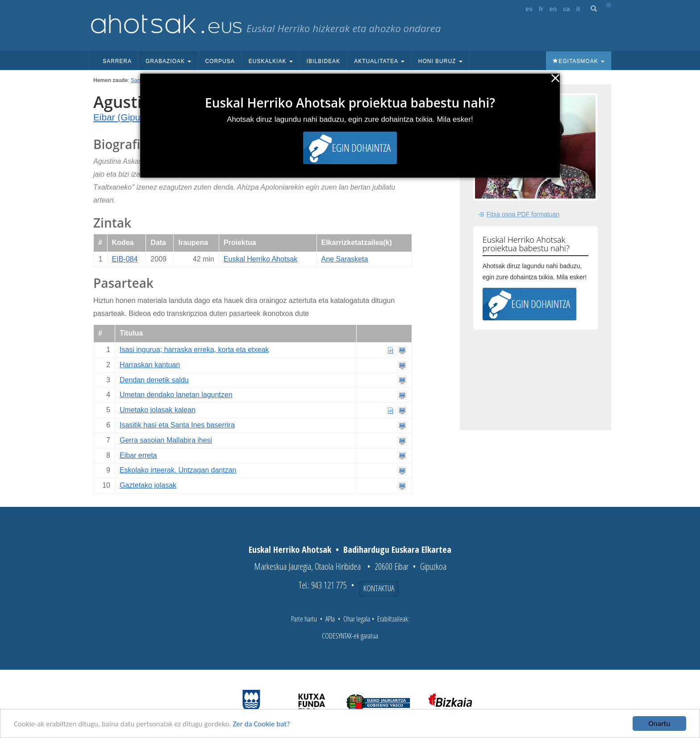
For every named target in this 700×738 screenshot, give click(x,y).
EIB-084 (125, 259)
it (578, 9)
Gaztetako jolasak (148, 485)
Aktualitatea (379, 61)
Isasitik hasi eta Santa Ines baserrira (177, 425)
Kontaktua (379, 588)
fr (541, 9)
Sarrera (117, 61)
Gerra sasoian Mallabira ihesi (166, 440)
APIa (330, 619)
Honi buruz (440, 61)
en (553, 9)
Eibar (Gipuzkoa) (128, 117)
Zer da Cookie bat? (262, 724)
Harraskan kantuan (150, 365)
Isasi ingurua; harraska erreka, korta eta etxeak (194, 350)
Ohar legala (357, 619)
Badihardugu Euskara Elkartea (397, 549)
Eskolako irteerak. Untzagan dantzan (178, 470)
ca (567, 9)
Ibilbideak (323, 61)
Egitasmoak (579, 61)
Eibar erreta (138, 455)
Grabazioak (168, 61)
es (529, 9)
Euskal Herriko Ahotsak (260, 259)
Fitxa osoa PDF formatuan (523, 214)
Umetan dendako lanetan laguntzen (176, 395)
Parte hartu (304, 619)
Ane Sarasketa (345, 259)
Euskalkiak (271, 61)
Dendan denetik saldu (154, 380)
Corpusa (220, 61)
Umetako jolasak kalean (158, 410)
